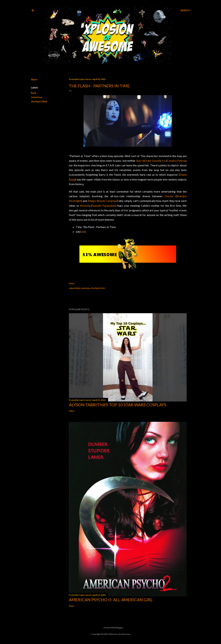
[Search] (185, 10)
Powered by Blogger (111, 628)
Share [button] (34, 79)
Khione (84, 206)
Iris (164, 161)
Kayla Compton (107, 201)
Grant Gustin (152, 161)
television (37, 97)
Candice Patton (176, 161)
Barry (140, 161)
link (84, 232)
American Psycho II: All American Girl (111, 600)
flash (34, 93)
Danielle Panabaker (103, 206)
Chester (169, 196)
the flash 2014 (39, 101)
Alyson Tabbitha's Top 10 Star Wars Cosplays (118, 405)
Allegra (92, 201)
